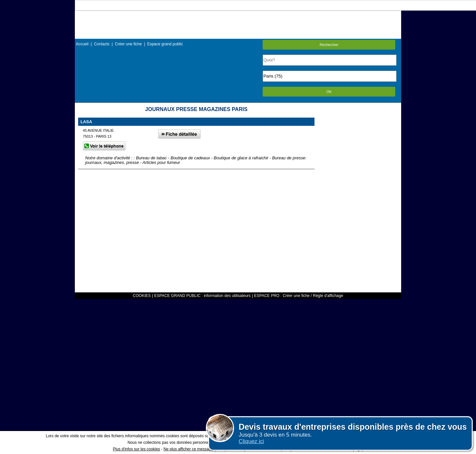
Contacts (102, 44)
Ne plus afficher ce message (188, 449)
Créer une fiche (128, 44)
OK (329, 92)
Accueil (82, 44)
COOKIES (142, 296)
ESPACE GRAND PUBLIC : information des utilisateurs (203, 296)
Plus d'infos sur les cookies (137, 449)
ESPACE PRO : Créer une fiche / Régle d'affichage (299, 296)
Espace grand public (165, 44)
